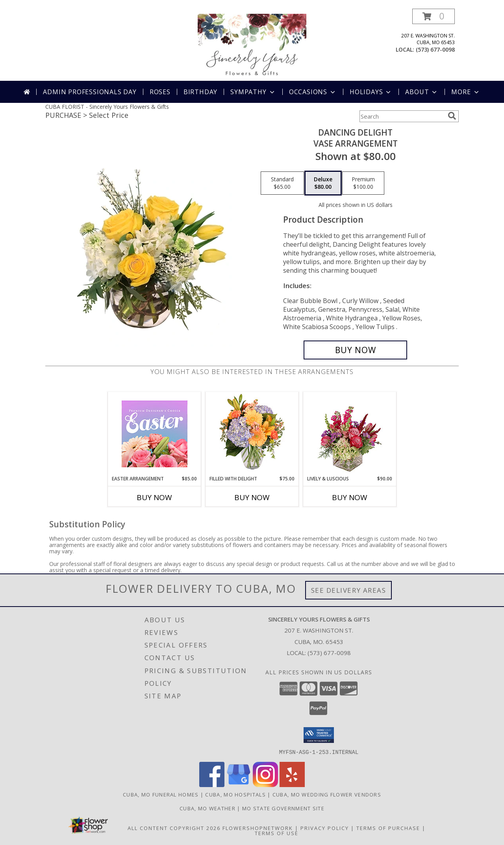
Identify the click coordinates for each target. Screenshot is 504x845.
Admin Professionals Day (90, 92)
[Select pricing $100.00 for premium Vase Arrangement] (363, 183)
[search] (452, 116)
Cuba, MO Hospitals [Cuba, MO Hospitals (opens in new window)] (235, 794)
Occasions (313, 92)
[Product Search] (402, 116)
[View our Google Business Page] (239, 785)
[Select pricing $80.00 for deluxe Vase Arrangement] (323, 183)
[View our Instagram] (265, 785)
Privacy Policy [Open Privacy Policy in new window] (325, 828)
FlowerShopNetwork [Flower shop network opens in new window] (258, 828)
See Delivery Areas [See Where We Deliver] (349, 590)
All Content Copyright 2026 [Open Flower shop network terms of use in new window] (174, 828)
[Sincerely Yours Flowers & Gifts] (252, 45)
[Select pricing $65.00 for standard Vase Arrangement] (282, 183)
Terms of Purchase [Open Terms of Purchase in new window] (388, 828)
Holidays (371, 92)
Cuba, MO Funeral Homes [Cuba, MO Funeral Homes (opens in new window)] (161, 794)
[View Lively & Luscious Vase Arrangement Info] (350, 434)
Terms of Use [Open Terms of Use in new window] (277, 833)
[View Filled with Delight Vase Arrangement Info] (252, 434)
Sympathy (253, 92)
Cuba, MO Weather (208, 808)
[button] (434, 16)
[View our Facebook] (212, 785)
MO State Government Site (283, 808)
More (466, 92)
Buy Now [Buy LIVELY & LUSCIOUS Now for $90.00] (350, 497)
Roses (160, 92)
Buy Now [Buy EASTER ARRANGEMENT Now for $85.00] (154, 497)
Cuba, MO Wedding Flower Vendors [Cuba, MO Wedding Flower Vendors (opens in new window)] (327, 794)
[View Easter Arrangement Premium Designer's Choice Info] (155, 434)
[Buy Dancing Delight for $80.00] (355, 350)
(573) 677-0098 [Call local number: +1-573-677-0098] (435, 49)
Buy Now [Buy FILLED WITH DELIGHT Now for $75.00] (252, 497)
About (422, 92)
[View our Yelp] (292, 785)
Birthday (200, 92)
